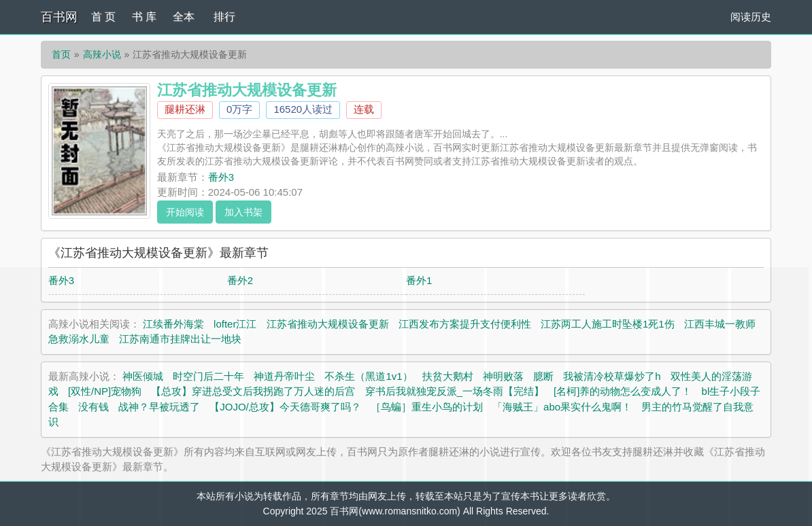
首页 (61, 54)
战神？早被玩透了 (159, 407)
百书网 (59, 17)
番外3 (221, 177)
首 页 (103, 17)
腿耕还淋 (185, 109)
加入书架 (243, 212)
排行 (224, 17)
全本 (184, 17)
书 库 (144, 17)
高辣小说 (102, 54)
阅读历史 (751, 17)
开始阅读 (185, 212)
